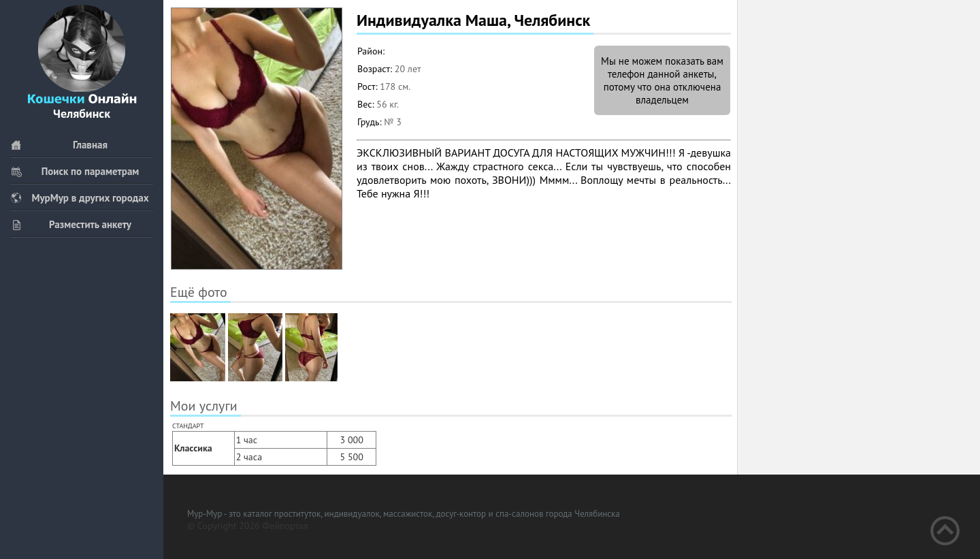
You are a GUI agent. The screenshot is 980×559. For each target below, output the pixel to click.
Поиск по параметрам (75, 171)
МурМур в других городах (80, 198)
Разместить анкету (71, 224)
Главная (59, 145)
